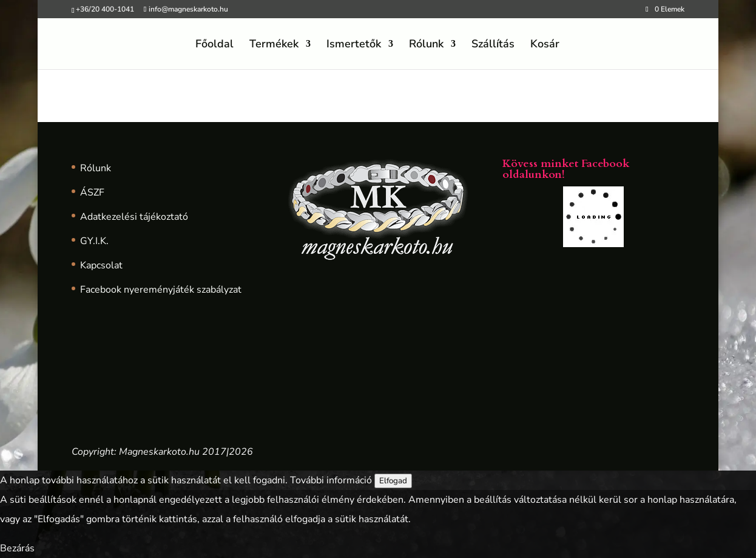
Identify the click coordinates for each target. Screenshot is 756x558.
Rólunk (426, 45)
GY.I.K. (94, 241)
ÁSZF (92, 192)
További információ (331, 480)
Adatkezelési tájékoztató (134, 217)
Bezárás (17, 548)
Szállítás (493, 45)
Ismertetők (354, 45)
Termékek (274, 45)
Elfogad (393, 481)
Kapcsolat (101, 265)
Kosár (545, 45)
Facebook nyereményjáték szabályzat (161, 290)
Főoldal (214, 45)
